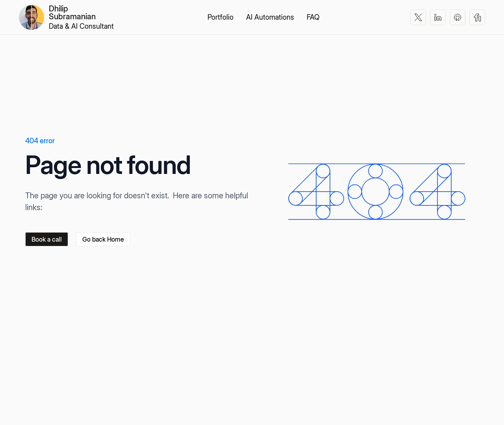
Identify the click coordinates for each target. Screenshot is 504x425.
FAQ (313, 17)
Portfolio (220, 17)
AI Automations (270, 17)
